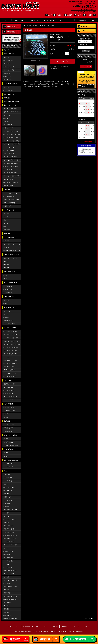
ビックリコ (7, 311)
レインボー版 (8, 289)
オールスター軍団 (9, 487)
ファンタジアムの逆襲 (11, 580)
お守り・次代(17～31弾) (11, 182)
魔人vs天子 (7, 603)
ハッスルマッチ (9, 357)
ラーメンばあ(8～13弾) (11, 354)
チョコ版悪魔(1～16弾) (11, 163)
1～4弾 (6, 414)
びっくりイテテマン (10, 574)
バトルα (6, 564)
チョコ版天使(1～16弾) (11, 157)
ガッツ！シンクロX (10, 324)
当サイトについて (14, 626)
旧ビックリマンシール (10, 105)
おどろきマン (8, 491)
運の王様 (7, 317)
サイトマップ (76, 626)
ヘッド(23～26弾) (9, 150)
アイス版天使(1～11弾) (11, 166)
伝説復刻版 (7, 234)
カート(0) (88, 15)
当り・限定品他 (9, 60)
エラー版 (7, 122)
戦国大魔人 (7, 523)
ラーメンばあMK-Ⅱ (10, 367)
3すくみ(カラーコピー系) (11, 200)
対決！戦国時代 (9, 526)
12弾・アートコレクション (12, 250)
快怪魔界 (7, 494)
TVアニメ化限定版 (9, 370)
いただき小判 (8, 484)
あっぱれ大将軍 (8, 449)
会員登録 (68, 15)
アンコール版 (8, 293)
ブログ (48, 15)
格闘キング (7, 497)
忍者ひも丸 (7, 555)
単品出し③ (7, 80)
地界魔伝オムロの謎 (10, 539)
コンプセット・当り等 (11, 258)
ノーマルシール (9, 467)
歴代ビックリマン (9, 307)
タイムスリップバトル (11, 535)
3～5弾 (6, 456)
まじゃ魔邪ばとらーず (11, 596)
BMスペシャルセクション (11, 254)
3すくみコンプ (8, 128)
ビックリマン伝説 (9, 70)
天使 (5, 220)
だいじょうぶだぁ (9, 532)
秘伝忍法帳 (7, 421)
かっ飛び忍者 (8, 500)
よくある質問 (54, 626)
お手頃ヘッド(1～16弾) (11, 109)
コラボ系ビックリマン (10, 83)
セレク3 (6, 268)
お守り (6, 223)
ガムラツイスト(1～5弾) (11, 338)
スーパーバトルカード (11, 400)
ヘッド (6, 217)
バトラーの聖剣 (9, 561)
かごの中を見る (86, 66)
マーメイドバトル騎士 (10, 435)
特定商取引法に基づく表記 (31, 626)
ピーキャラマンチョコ (11, 571)
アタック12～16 (9, 390)
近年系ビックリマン (10, 54)
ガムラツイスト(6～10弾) (12, 341)
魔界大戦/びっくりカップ (11, 587)
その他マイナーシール (11, 619)
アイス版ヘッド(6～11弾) (12, 141)
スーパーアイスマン (10, 519)
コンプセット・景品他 (11, 335)
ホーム (26, 25)
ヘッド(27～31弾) (9, 154)
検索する (86, 51)
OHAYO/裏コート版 (10, 411)
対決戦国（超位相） (10, 529)
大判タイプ (7, 206)
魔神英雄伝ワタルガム (11, 599)
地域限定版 (7, 230)
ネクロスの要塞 (9, 558)
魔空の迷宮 (7, 593)
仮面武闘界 (7, 503)
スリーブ (6, 50)
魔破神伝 (7, 609)
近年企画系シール (9, 94)
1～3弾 (6, 439)
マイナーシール (8, 471)
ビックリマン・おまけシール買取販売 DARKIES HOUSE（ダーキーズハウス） (50, 632)
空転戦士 (7, 507)
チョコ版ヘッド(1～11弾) (12, 131)
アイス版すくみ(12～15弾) (12, 176)
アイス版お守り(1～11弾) (12, 170)
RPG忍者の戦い (9, 478)
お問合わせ (65, 626)
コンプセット (8, 57)
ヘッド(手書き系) (9, 196)
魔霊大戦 (7, 612)
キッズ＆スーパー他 (10, 373)
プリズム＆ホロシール (11, 331)
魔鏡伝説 (7, 590)
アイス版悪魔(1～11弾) (11, 173)
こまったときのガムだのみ (12, 460)
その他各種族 (8, 431)
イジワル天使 (8, 481)
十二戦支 (7, 513)
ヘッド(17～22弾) (9, 147)
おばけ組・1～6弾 (9, 384)
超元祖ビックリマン (10, 272)
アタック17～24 (9, 394)
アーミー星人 (8, 475)
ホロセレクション (9, 67)
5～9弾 (6, 417)
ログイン (78, 15)
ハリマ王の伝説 (8, 404)
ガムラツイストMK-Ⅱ (11, 364)
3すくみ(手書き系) (9, 203)
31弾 (5, 275)
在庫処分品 (7, 98)
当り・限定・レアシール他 (12, 244)
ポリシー (87, 626)
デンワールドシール (10, 542)
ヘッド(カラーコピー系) (11, 193)
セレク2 (6, 265)
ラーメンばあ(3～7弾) (10, 351)
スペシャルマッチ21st (11, 360)
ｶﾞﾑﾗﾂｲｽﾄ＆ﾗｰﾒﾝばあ (10, 328)
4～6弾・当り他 (9, 442)
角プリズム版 (8, 286)
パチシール (7, 190)
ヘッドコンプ (8, 125)
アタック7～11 (8, 387)
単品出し (7, 303)
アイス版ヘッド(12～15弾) (12, 144)
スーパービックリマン (10, 210)
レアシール (7, 115)
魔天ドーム (7, 606)
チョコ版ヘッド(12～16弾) (12, 134)
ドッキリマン (8, 548)
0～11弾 (7, 247)
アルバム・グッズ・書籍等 (12, 102)
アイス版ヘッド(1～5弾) (11, 138)
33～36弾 (7, 64)
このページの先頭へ (86, 618)
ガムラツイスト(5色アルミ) (12, 348)
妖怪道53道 (7, 615)
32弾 (5, 279)
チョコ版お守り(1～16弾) (12, 160)
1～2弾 (6, 453)
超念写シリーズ (9, 321)
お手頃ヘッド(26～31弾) (11, 112)
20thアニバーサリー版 (10, 283)
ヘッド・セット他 (9, 425)
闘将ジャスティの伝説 (11, 545)
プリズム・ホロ (9, 464)
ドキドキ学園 (8, 380)
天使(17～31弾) (9, 179)
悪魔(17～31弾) (9, 186)
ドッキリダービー (9, 314)
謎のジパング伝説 (9, 551)
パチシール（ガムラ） (11, 376)
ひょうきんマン (9, 577)
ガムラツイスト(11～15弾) (12, 344)
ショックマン (8, 516)
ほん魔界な (7, 583)
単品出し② (7, 76)
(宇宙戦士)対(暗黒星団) (11, 445)
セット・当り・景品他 (11, 397)
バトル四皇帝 (8, 567)
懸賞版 (6, 118)
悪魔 (5, 227)
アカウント (58, 15)
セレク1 (6, 261)
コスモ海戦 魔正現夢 (11, 510)
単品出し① (7, 73)
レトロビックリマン (10, 297)
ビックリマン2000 (9, 237)
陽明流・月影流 (9, 428)
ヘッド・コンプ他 (9, 408)
